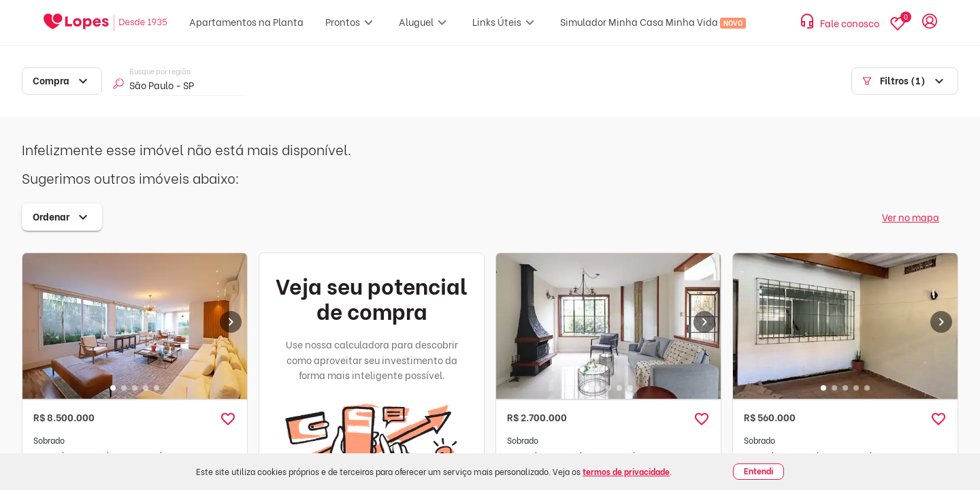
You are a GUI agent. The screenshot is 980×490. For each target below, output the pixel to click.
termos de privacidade (626, 471)
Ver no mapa (911, 217)
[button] (228, 419)
